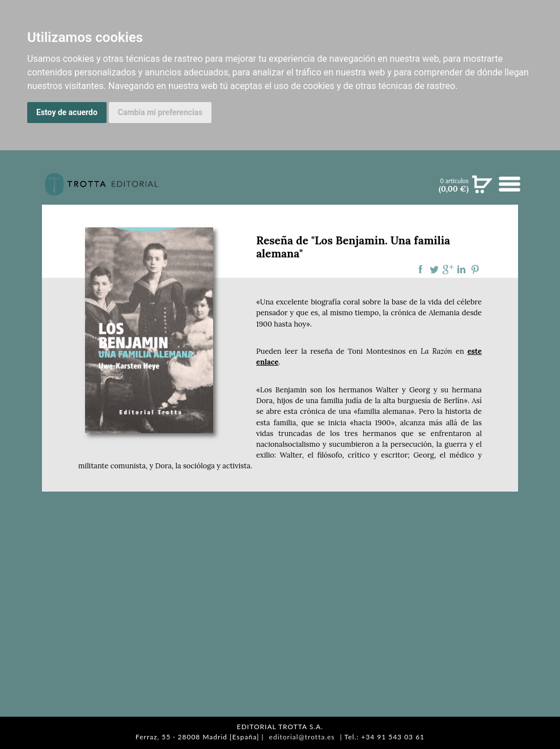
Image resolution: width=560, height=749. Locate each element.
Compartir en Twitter (434, 269)
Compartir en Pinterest (475, 269)
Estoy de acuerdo (67, 112)
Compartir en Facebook (421, 269)
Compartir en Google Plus (448, 269)
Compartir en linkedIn (461, 269)
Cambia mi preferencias (160, 112)
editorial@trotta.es (302, 737)
